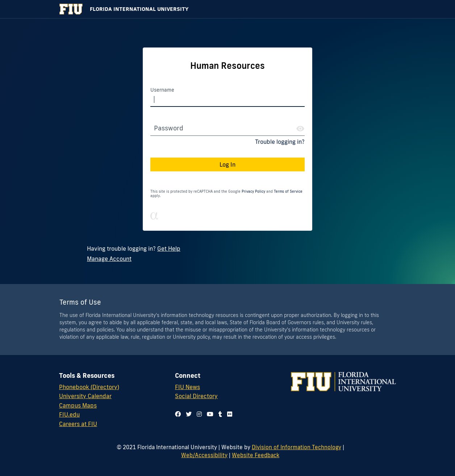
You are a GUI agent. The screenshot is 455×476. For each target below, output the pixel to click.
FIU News (187, 387)
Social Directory (196, 396)
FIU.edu (69, 414)
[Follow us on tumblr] (220, 414)
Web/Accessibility (204, 455)
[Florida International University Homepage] (227, 9)
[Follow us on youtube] (210, 414)
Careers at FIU (78, 424)
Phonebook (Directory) (89, 387)
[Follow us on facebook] (178, 414)
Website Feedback (256, 455)
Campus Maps (78, 405)
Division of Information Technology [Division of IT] (297, 447)
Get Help (169, 249)
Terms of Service (288, 191)
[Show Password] (300, 129)
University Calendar (85, 396)
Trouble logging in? (280, 142)
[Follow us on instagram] (199, 414)
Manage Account (109, 259)
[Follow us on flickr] (230, 414)
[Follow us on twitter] (189, 414)
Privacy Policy (253, 191)
